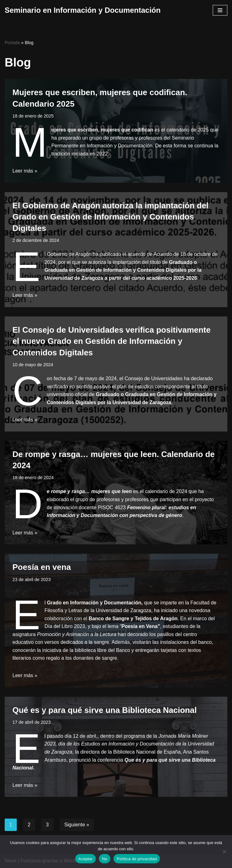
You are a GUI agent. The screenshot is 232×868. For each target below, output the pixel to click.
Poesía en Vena (140, 627)
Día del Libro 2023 (65, 627)
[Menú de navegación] (220, 10)
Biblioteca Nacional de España (147, 753)
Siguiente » (77, 825)
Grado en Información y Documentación (94, 603)
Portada (12, 43)
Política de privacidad (137, 859)
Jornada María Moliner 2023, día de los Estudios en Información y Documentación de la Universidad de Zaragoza (129, 745)
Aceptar (86, 859)
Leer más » (25, 171)
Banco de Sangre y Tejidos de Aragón (133, 619)
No (105, 859)
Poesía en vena (42, 567)
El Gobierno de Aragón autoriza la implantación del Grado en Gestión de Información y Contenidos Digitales (110, 217)
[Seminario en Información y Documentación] (83, 10)
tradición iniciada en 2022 (79, 154)
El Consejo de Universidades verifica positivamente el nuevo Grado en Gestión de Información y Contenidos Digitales (111, 341)
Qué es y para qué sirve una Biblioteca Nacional (104, 710)
